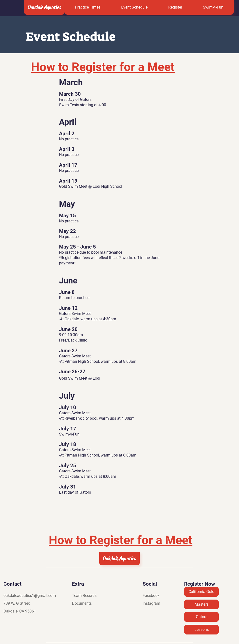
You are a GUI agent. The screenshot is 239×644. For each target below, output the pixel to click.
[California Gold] (201, 592)
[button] (175, 7)
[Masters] (201, 604)
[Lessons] (201, 630)
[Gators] (201, 617)
